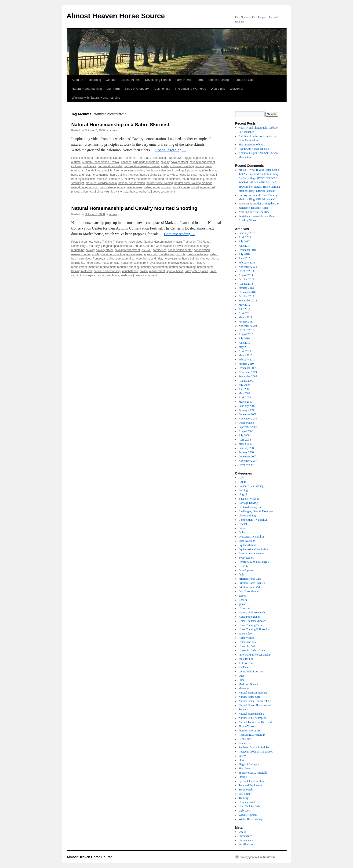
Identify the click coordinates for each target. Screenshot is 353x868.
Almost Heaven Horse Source (116, 16)
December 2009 (247, 368)
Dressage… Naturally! (251, 537)
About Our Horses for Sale (254, 149)
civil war (76, 166)
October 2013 (246, 279)
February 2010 (247, 360)
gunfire (203, 171)
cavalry (165, 162)
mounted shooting (193, 179)
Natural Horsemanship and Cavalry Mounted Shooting (134, 208)
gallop (185, 171)
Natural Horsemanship (87, 89)
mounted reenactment (166, 179)
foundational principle (99, 171)
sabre (156, 187)
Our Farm (113, 89)
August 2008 (246, 431)
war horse (131, 192)
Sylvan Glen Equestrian (252, 781)
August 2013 (246, 284)
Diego (242, 528)
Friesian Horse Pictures (252, 583)
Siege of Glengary (136, 89)
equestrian (78, 171)
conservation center (110, 166)
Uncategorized (247, 802)
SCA (241, 760)
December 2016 (247, 250)
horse (213, 171)
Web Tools (245, 811)
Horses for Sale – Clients (253, 650)
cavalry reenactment (202, 162)
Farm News (183, 80)
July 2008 (244, 435)
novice (121, 187)
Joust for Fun (246, 659)
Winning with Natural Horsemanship (96, 98)
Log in (242, 832)
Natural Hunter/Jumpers (252, 718)
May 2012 (244, 305)
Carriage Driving (248, 503)
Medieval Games (248, 684)
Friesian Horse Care (250, 579)
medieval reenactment (138, 179)
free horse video (156, 171)
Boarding (95, 80)
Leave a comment (164, 192)
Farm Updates (247, 570)
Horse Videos (246, 638)
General (243, 600)
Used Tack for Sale (249, 806)
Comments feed (247, 840)
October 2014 (246, 271)
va (91, 192)
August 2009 (246, 381)
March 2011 (245, 317)
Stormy (243, 777)
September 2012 (248, 300)
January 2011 (246, 322)
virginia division (114, 192)
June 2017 (244, 246)
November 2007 (248, 461)
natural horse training (160, 183)
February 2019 (247, 233)
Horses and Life (248, 642)
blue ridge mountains (146, 162)
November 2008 (248, 419)
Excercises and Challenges (254, 562)
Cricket (243, 524)
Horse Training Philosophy (110, 242)
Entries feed (245, 836)
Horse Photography (249, 617)
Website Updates (248, 815)
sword (195, 187)
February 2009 (247, 406)
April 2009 (245, 397)
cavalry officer (180, 162)
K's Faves (244, 667)
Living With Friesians (251, 671)
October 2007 (246, 465)
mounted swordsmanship (101, 183)
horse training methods (124, 175)
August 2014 (246, 275)
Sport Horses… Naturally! (253, 773)
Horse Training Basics (251, 625)
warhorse (144, 192)
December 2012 (247, 292)
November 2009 (248, 372)
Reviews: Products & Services (256, 752)
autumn (76, 162)
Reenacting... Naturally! (166, 158)
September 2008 (248, 427)
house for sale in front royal (138, 263)
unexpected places (196, 271)
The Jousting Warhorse (190, 89)
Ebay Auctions (247, 541)
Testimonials (162, 89)
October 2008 (246, 423)
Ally (241, 478)
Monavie (244, 688)
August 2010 (246, 334)
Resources (244, 743)
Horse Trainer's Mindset (252, 621)
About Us (78, 80)
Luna (242, 680)
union (84, 192)
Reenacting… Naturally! (252, 735)
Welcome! (236, 89)
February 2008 (247, 448)
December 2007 (247, 456)
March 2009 (245, 402)
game (194, 171)
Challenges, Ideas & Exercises (256, 511)
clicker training (247, 516)
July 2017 (244, 241)
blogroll (243, 494)
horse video (170, 175)
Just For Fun (246, 663)
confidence (89, 166)
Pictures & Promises (250, 731)
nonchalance (108, 187)
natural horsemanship (85, 187)
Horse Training (219, 80)
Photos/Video (246, 726)
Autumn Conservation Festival (101, 162)
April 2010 (245, 351)
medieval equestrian (110, 179)
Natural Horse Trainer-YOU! (255, 701)
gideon (242, 604)
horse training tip (151, 175)
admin (113, 130)
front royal (173, 171)
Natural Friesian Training (253, 693)
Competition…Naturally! (253, 520)
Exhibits (243, 566)
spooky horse (181, 187)
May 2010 (244, 347)
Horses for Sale (244, 80)
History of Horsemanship (253, 612)
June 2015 (244, 258)
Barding (243, 490)
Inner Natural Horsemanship (255, 655)
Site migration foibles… (252, 145)
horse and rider (81, 175)
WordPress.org (247, 844)
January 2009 (246, 410)
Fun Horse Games (249, 591)
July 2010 (244, 338)
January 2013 (246, 288)
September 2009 (248, 376)
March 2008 (245, 444)
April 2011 (245, 313)
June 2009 (244, 389)
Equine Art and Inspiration (254, 549)
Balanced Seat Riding (251, 486)
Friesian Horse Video (251, 587)
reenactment (135, 187)
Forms (200, 80)
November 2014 (248, 267)
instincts (90, 179)
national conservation (132, 183)
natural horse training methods (193, 183)
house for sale (187, 175)
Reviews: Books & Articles (254, 747)
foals (241, 575)
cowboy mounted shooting (177, 166)
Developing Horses (158, 80)
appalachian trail (203, 158)
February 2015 (247, 263)
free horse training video (129, 171)
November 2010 (248, 326)
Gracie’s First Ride (259, 212)
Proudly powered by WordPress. (258, 857)
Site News (244, 768)
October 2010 (246, 330)
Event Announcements (251, 553)
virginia (98, 192)
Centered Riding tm (250, 507)
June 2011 (244, 309)
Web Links (218, 89)
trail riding (245, 794)
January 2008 (246, 452)
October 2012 (246, 296)
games (88, 242)
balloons (126, 162)
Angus (242, 482)
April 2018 (245, 237)
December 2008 (247, 414)
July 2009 (244, 385)
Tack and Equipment (250, 785)
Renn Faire (245, 739)
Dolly (242, 532)
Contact (111, 80)
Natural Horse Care (249, 697)
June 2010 (244, 343)
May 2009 (244, 393)
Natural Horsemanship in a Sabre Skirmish (121, 124)
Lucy (242, 676)
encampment (204, 166)
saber (147, 187)
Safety (242, 756)
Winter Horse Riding (250, 819)
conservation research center (142, 166)
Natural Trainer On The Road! (132, 158)
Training (243, 798)
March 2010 (245, 355)
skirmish (166, 187)
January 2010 (246, 364)
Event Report (246, 558)
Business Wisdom (249, 499)
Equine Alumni (131, 80)
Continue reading (171, 150)
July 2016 (244, 254)
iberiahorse (245, 216)
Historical (244, 608)
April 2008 (245, 440)
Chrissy (243, 195)
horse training (100, 175)
